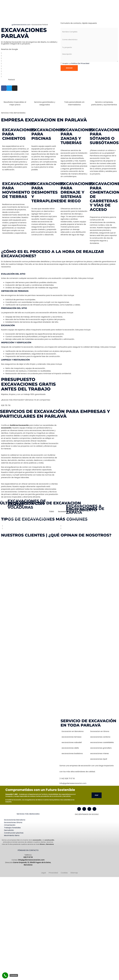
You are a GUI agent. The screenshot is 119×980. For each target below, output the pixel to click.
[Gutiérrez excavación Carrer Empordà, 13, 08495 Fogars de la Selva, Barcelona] (30, 735)
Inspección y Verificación (16, 343)
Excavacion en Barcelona (73, 731)
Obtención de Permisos (15, 291)
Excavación (8, 325)
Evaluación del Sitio (13, 274)
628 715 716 (6, 405)
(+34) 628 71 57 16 (67, 779)
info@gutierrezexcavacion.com (73, 783)
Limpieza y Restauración (15, 360)
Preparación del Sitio (14, 308)
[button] (59, 274)
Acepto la (76, 63)
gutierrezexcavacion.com (21, 25)
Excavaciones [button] (64, 512)
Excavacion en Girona (100, 731)
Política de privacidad (80, 63)
